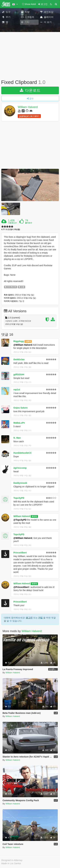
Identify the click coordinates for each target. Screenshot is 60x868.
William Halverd (28, 107)
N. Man (17, 438)
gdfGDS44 (19, 374)
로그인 (29, 618)
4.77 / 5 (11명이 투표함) (11, 230)
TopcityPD (19, 498)
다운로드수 (12, 223)
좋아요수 (29, 223)
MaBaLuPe (19, 423)
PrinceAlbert (20, 553)
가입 (40, 618)
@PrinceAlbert (21, 587)
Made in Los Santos (11, 863)
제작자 (34, 516)
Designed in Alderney (12, 860)
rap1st (17, 390)
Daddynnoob (20, 483)
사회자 (28, 341)
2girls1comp (20, 468)
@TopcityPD (20, 520)
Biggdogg (19, 341)
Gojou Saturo (21, 408)
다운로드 (30, 90)
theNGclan (19, 359)
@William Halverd (23, 345)
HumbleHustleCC (22, 453)
